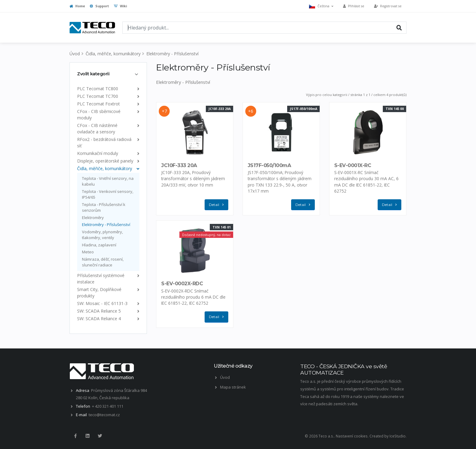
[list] (137, 89)
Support (99, 6)
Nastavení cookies (352, 436)
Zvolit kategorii (93, 74)
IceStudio (398, 436)
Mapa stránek (233, 387)
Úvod (75, 54)
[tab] (108, 74)
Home (77, 6)
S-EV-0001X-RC (353, 165)
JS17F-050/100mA (269, 165)
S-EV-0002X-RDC (182, 284)
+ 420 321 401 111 (108, 406)
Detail (218, 205)
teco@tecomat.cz (104, 415)
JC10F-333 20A (179, 165)
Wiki (120, 6)
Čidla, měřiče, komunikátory (113, 54)
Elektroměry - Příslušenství (172, 54)
